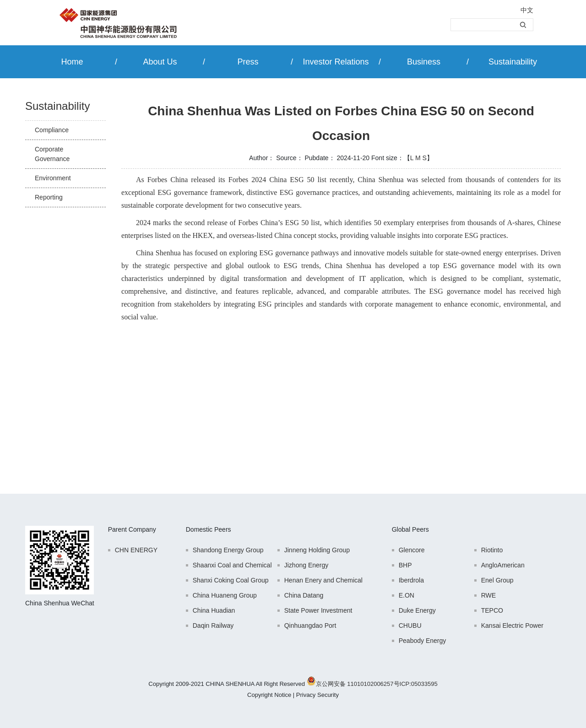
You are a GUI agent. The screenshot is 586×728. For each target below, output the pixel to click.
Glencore (412, 550)
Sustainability (513, 62)
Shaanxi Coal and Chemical (232, 565)
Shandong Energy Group (228, 550)
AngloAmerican (503, 565)
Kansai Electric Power (512, 626)
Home (72, 62)
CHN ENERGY (136, 550)
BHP (405, 565)
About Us (160, 62)
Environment (53, 178)
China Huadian (214, 610)
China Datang (304, 595)
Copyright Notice (269, 695)
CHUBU (410, 626)
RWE (488, 595)
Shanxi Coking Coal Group (231, 580)
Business (424, 62)
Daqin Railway (213, 626)
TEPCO (492, 610)
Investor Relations (336, 62)
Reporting (49, 197)
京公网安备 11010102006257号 (358, 684)
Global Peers (410, 529)
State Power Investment (318, 610)
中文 (527, 10)
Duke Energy (417, 610)
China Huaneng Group (225, 595)
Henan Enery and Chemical (323, 580)
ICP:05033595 (419, 684)
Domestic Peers (209, 529)
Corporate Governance (52, 154)
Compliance (52, 130)
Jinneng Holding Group (317, 550)
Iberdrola (411, 580)
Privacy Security (317, 695)
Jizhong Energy (307, 565)
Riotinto (492, 550)
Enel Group (497, 580)
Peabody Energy (423, 641)
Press (248, 62)
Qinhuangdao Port (310, 626)
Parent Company (132, 529)
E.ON (407, 595)
